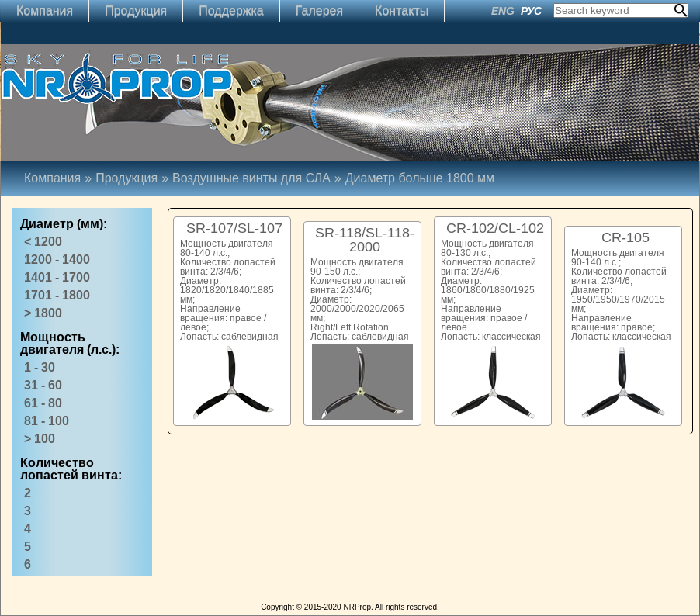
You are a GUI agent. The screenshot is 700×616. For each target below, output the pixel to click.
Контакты (402, 10)
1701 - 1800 (57, 295)
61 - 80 (43, 403)
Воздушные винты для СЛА (251, 178)
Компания (45, 10)
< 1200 (43, 242)
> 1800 (43, 313)
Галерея (319, 10)
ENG (503, 11)
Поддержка (231, 10)
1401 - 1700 (57, 277)
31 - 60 (43, 385)
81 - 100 (47, 421)
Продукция (136, 10)
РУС (531, 11)
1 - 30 (40, 367)
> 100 (40, 439)
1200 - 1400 (57, 260)
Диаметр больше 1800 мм (420, 178)
